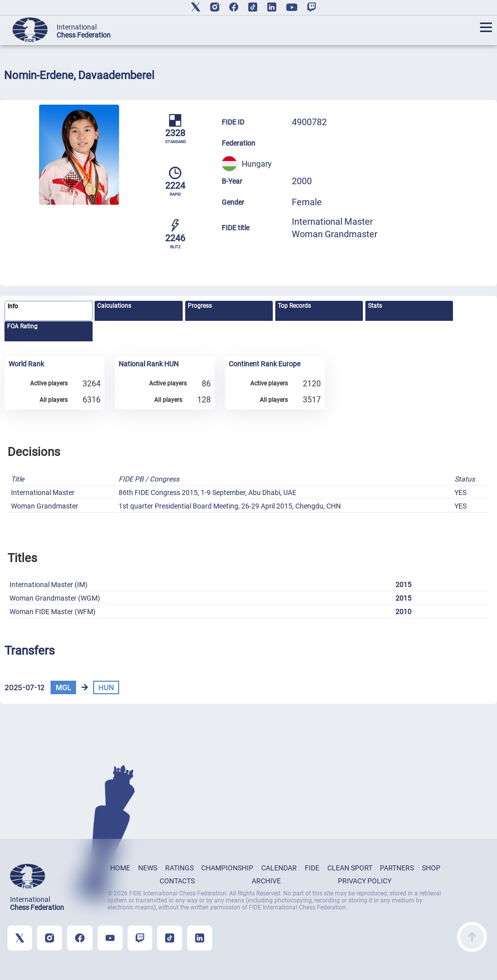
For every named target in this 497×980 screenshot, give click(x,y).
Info (13, 306)
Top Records (294, 306)
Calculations (114, 306)
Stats (375, 306)
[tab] (48, 311)
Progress (200, 306)
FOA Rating (22, 326)
